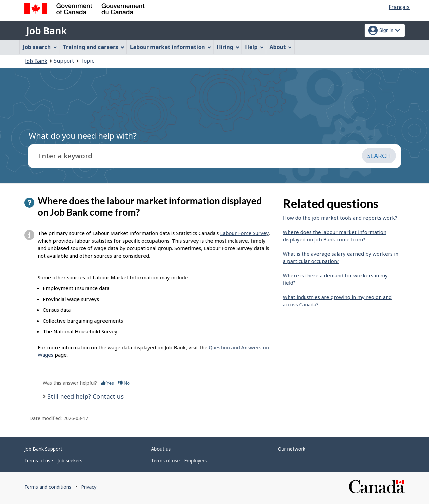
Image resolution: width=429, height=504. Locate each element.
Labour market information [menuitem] (171, 47)
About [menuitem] (281, 47)
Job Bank (46, 31)
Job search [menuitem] (40, 47)
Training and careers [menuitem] (94, 47)
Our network (292, 449)
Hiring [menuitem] (228, 47)
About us (161, 449)
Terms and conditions (48, 487)
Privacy (89, 487)
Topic (87, 61)
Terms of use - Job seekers (53, 460)
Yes (107, 383)
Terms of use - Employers (179, 460)
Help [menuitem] (255, 47)
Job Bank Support (43, 449)
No (124, 383)
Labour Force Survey (244, 233)
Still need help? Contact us (85, 396)
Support (64, 61)
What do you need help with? (83, 135)
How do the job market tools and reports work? (340, 218)
